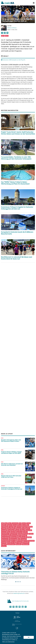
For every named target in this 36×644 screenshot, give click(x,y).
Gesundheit (4, 530)
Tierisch (11, 527)
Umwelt (9, 529)
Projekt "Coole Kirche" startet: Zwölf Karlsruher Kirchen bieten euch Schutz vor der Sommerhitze (18, 133)
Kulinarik (19, 527)
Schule (8, 532)
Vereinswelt (31, 541)
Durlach (25, 541)
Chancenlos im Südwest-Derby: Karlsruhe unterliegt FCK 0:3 (15, 573)
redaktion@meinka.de (19, 593)
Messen (20, 525)
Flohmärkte (26, 543)
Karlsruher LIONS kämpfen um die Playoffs (14, 60)
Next (33, 561)
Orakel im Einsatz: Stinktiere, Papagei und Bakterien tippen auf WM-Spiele (11, 453)
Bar (19, 539)
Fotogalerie (20, 543)
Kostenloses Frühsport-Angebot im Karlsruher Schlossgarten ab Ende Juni (17, 208)
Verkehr (25, 532)
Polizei (15, 525)
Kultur (24, 525)
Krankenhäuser (5, 534)
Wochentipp (29, 530)
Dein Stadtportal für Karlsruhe (18, 601)
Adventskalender (6, 537)
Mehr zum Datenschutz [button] (8, 642)
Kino (23, 529)
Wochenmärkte (11, 544)
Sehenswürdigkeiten (6, 536)
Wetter (13, 529)
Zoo (15, 527)
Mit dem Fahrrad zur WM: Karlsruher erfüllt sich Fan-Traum (11, 476)
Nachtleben (13, 537)
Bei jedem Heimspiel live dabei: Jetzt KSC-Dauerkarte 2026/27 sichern (11, 441)
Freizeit (28, 523)
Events (24, 523)
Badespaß (18, 529)
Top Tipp (13, 543)
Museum (27, 529)
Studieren (22, 530)
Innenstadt (15, 536)
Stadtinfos (10, 525)
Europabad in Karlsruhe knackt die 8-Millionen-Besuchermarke (17, 233)
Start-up (13, 541)
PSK (28, 525)
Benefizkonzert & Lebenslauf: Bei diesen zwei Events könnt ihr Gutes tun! (17, 258)
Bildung (30, 527)
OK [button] (29, 637)
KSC (20, 523)
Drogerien (4, 544)
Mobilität (4, 525)
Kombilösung (5, 527)
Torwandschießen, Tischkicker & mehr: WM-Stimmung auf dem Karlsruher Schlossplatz (16, 158)
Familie (17, 530)
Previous (3, 561)
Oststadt (4, 543)
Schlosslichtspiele (6, 541)
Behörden (24, 536)
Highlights (29, 537)
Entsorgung (24, 539)
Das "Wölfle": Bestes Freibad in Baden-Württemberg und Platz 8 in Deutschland (15, 183)
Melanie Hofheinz (12, 28)
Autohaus (4, 546)
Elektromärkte (26, 544)
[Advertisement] (18, 278)
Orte (20, 536)
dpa (2, 523)
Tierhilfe (4, 529)
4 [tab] (20, 582)
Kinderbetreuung (13, 539)
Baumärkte (18, 544)
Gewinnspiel (11, 530)
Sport (3, 36)
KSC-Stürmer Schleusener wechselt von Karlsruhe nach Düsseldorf (12, 465)
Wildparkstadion (21, 537)
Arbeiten (13, 532)
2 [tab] (17, 582)
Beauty (9, 543)
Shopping (26, 534)
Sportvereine (5, 539)
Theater (31, 534)
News (7, 36)
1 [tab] (16, 582)
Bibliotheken (19, 541)
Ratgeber (20, 534)
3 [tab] (19, 582)
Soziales (4, 532)
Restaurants (19, 532)
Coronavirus (15, 523)
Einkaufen (25, 527)
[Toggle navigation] (34, 3)
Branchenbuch (13, 534)
